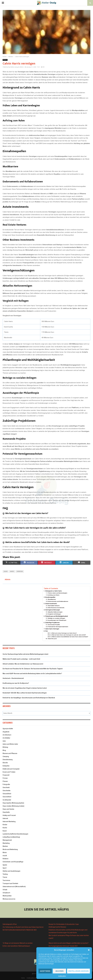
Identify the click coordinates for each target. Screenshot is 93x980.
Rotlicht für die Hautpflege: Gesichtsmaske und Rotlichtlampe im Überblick (29, 698)
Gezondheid (7, 797)
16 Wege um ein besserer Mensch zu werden (18, 943)
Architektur (6, 738)
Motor (5, 852)
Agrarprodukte (8, 729)
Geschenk (6, 787)
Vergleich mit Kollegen (54, 614)
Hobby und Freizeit (9, 815)
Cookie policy (62, 976)
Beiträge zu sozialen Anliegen (57, 618)
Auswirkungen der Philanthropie (57, 620)
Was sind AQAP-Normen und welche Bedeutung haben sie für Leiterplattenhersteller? (32, 674)
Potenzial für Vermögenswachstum (58, 627)
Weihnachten (7, 896)
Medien (5, 60)
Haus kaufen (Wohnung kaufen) (13, 803)
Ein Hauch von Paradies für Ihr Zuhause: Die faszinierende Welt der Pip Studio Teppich (33, 669)
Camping (6, 756)
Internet (5, 818)
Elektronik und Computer (11, 769)
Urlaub (5, 890)
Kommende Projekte (54, 625)
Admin (22, 67)
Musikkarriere (52, 599)
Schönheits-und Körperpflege (13, 862)
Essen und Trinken (9, 772)
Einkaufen (6, 766)
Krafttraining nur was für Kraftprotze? (16, 683)
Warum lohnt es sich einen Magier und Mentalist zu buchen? (69, 943)
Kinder (5, 825)
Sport (5, 868)
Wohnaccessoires (9, 899)
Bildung (5, 747)
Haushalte (6, 812)
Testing (5, 874)
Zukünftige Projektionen (52, 623)
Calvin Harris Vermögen (52, 629)
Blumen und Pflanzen (10, 753)
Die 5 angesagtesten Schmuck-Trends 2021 (63, 946)
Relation (5, 859)
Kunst (5, 831)
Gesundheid (7, 794)
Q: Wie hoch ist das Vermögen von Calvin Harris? (64, 633)
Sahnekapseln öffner (10, 924)
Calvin (6, 571)
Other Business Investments (56, 608)
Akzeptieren (45, 971)
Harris (12, 571)
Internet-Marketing (9, 822)
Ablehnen (59, 971)
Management (7, 840)
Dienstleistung (8, 760)
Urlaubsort (6, 893)
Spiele (5, 865)
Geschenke (6, 791)
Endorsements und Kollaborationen (58, 601)
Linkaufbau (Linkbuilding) (11, 837)
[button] (89, 950)
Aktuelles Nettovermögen (55, 612)
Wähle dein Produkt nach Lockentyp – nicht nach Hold (21, 659)
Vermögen (20, 571)
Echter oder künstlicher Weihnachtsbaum (16, 946)
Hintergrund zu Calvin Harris (53, 591)
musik (5, 856)
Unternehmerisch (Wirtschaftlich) (14, 887)
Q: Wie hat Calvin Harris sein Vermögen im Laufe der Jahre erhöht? (68, 635)
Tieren (5, 877)
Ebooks (5, 763)
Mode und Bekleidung (10, 849)
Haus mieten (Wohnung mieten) (13, 806)
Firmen (5, 778)
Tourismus (6, 880)
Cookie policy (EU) (32, 978)
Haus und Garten (8, 809)
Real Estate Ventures (54, 606)
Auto (4, 741)
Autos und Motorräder (10, 744)
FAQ (46, 631)
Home (23, 978)
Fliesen (5, 781)
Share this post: (52, 639)
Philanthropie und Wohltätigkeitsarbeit (56, 616)
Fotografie (6, 784)
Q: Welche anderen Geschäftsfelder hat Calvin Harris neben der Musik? (69, 637)
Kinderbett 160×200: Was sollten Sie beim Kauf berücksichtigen (25, 693)
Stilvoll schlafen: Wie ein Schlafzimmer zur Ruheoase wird (23, 664)
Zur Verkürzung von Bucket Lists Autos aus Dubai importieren (23, 927)
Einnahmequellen (50, 597)
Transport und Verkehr (10, 883)
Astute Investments (51, 604)
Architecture (7, 735)
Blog (4, 750)
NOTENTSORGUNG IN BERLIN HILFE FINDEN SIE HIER (20, 930)
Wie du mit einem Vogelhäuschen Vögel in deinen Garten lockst (25, 688)
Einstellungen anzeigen (78, 971)
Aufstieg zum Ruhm (54, 595)
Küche (5, 828)
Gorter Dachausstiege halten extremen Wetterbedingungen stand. (26, 654)
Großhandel (7, 800)
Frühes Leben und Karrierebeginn (58, 593)
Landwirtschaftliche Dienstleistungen (15, 834)
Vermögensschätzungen (53, 610)
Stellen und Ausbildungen (11, 871)
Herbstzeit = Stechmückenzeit (13, 678)
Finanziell (6, 775)
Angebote (6, 732)
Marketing (6, 843)
